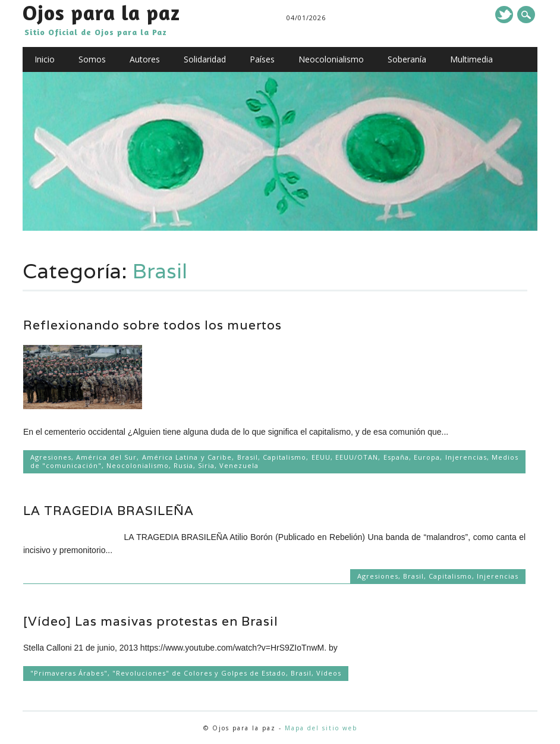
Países (262, 59)
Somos (92, 59)
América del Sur (106, 457)
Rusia (183, 465)
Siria (206, 465)
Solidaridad (205, 59)
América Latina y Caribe (187, 457)
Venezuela (239, 465)
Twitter (504, 15)
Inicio (45, 59)
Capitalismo (284, 457)
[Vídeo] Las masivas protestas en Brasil (151, 621)
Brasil (248, 457)
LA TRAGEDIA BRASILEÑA (108, 511)
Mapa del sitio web (321, 728)
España (396, 457)
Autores (145, 59)
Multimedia (471, 59)
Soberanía (407, 59)
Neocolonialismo (331, 59)
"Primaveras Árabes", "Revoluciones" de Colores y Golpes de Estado (158, 673)
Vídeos (329, 673)
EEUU (321, 457)
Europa (427, 457)
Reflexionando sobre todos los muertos (152, 325)
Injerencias (466, 457)
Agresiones (51, 457)
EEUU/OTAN (357, 457)
